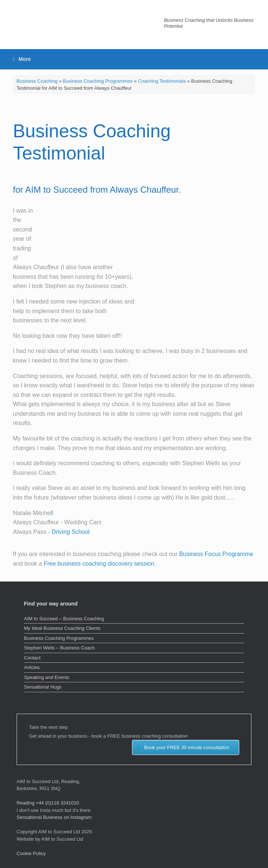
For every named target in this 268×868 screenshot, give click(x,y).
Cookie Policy (31, 853)
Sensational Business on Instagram (54, 817)
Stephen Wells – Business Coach (59, 648)
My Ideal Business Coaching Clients (62, 628)
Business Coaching (37, 81)
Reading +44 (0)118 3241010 (48, 803)
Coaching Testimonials (162, 81)
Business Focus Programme (216, 554)
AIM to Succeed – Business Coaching (64, 619)
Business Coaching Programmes (98, 81)
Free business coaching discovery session (99, 564)
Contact (32, 658)
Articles (32, 667)
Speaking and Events (47, 677)
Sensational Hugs (43, 687)
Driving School (71, 532)
